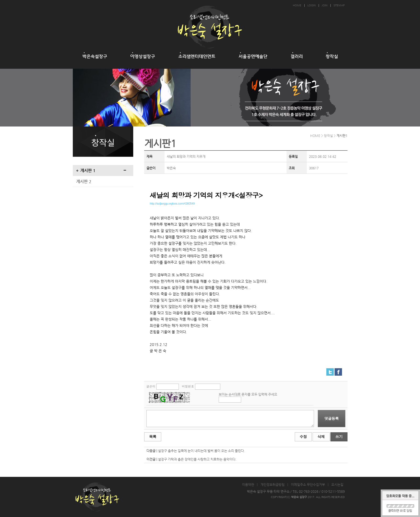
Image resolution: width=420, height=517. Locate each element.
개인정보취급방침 (272, 485)
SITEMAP (339, 5)
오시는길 (337, 485)
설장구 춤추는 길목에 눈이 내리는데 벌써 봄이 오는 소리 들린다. (201, 451)
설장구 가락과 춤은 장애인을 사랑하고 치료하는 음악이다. (197, 459)
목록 (153, 437)
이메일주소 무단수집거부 (308, 485)
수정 (303, 437)
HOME (297, 5)
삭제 (321, 437)
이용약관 (248, 485)
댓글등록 (332, 418)
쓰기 (339, 437)
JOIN (325, 5)
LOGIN (311, 5)
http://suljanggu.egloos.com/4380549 (172, 204)
